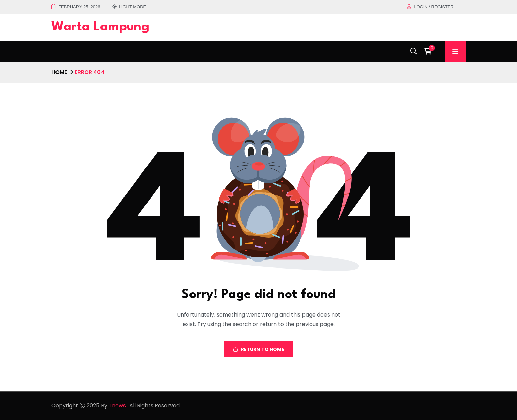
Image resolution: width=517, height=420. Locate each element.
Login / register (434, 7)
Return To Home (258, 349)
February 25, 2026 (79, 7)
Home (59, 72)
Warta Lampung (100, 27)
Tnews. (118, 406)
